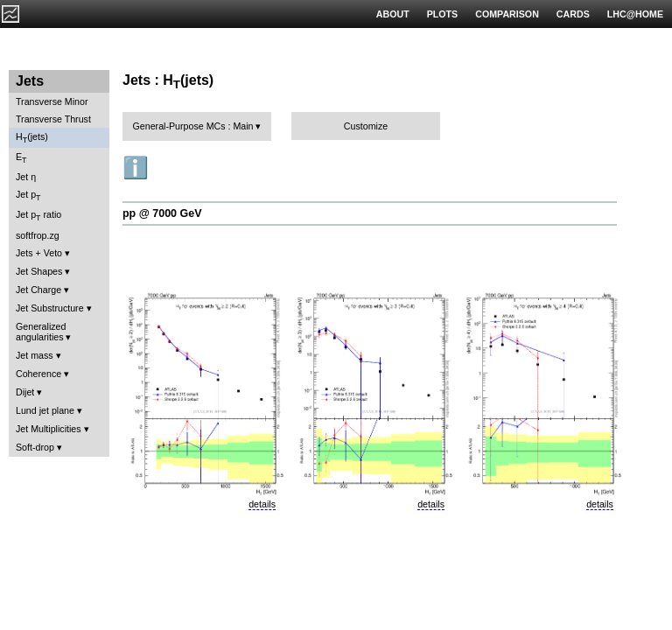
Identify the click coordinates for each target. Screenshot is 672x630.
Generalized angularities (41, 332)
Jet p (28, 196)
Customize (366, 126)
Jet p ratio (38, 216)
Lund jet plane (45, 410)
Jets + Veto (39, 253)
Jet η (26, 177)
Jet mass (35, 355)
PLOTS (443, 14)
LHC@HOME (635, 14)
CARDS (573, 14)
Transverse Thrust (53, 119)
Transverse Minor (52, 101)
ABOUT (393, 14)
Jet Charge (38, 290)
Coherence (38, 374)
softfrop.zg (38, 235)
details (262, 504)
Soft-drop (35, 447)
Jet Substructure (50, 308)
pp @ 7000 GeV (162, 213)
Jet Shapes (39, 271)
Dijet (25, 392)
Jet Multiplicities (49, 429)
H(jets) (32, 138)
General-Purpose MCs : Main (193, 126)
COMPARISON (507, 14)
